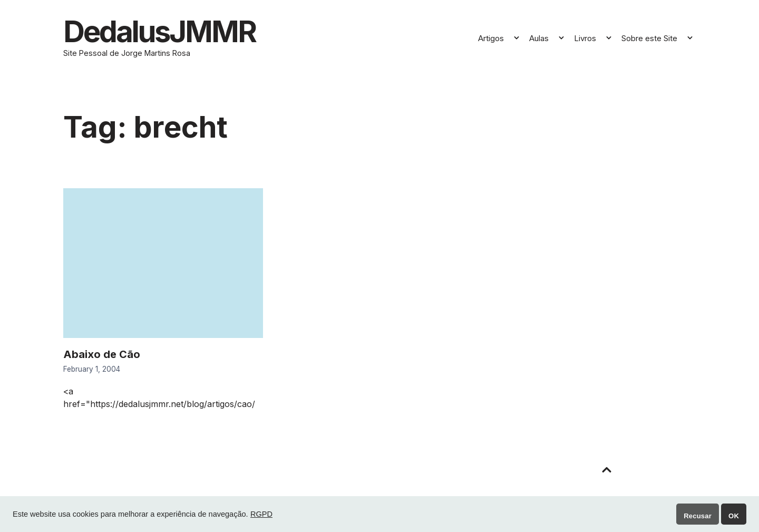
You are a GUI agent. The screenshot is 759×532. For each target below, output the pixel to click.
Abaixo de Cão (102, 354)
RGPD (261, 514)
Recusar (698, 516)
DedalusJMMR (159, 32)
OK (734, 516)
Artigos (491, 38)
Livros (585, 38)
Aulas (539, 38)
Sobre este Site (649, 38)
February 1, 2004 (92, 369)
